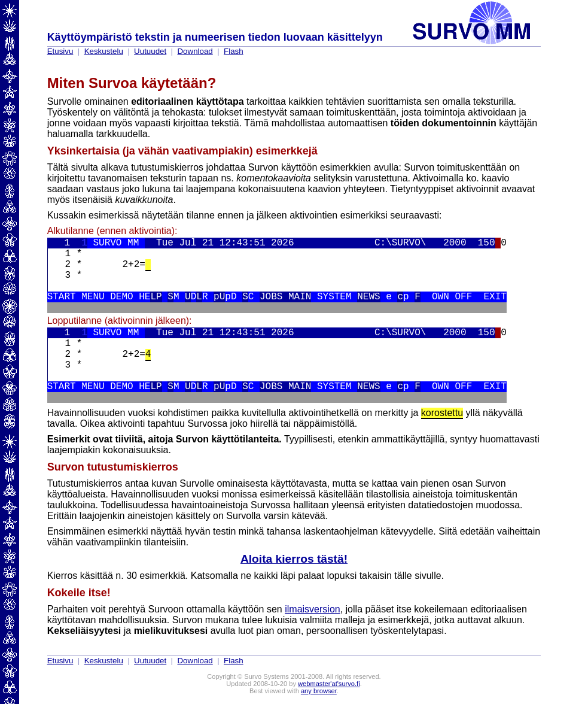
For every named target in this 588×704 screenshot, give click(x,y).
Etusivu (60, 51)
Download (195, 51)
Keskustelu (104, 51)
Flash (234, 51)
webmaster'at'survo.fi (329, 684)
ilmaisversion (312, 609)
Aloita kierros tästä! (294, 559)
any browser (319, 691)
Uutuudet (150, 51)
